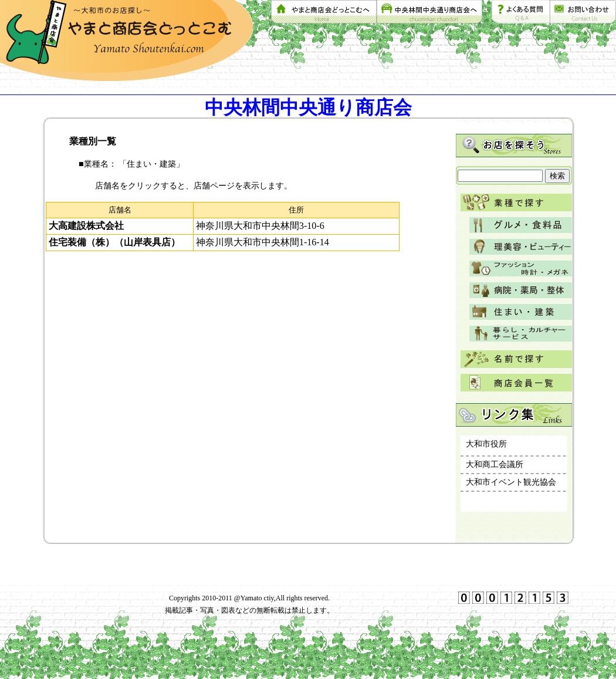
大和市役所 (486, 444)
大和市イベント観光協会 (511, 482)
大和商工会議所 (495, 465)
